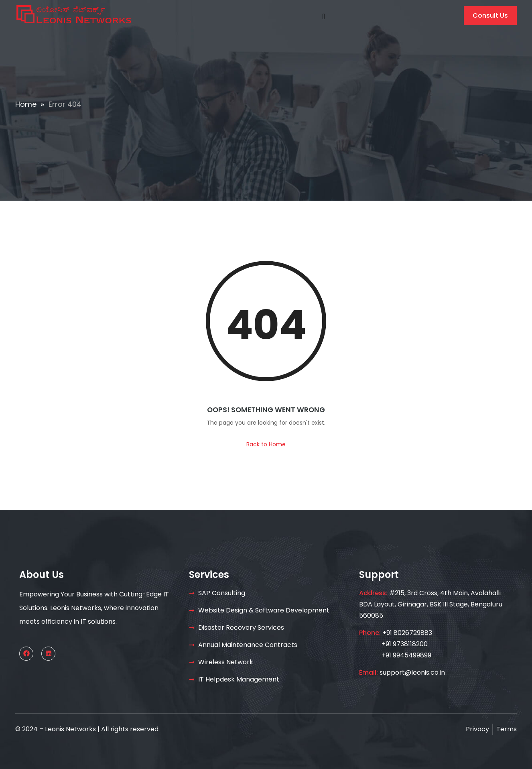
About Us (42, 575)
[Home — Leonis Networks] (73, 14)
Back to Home (266, 444)
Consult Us (490, 15)
